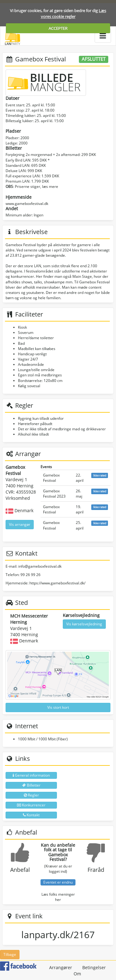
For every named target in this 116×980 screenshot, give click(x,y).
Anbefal (20, 870)
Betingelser (94, 967)
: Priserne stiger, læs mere (32, 186)
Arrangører (61, 967)
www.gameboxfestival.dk (27, 204)
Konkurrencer (31, 805)
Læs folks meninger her (58, 897)
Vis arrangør (20, 524)
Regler (31, 795)
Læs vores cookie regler (74, 13)
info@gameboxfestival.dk (40, 566)
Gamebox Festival (51, 478)
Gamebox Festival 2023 (54, 494)
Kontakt (31, 815)
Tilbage (10, 954)
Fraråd (96, 870)
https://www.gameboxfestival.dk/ (57, 583)
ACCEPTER (58, 28)
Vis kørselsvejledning (84, 624)
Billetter (31, 785)
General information (31, 775)
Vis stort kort (58, 707)
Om (77, 974)
